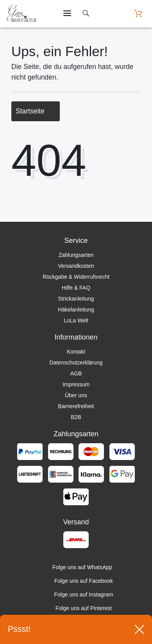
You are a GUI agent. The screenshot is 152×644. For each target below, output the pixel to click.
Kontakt (76, 352)
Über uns (76, 395)
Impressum (76, 384)
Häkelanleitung (76, 310)
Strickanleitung (76, 299)
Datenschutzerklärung (76, 363)
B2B (76, 417)
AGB (76, 373)
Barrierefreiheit (76, 406)
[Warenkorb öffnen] (138, 13)
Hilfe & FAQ (76, 288)
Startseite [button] (36, 111)
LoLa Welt (76, 320)
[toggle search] (86, 13)
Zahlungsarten (76, 255)
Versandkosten (76, 266)
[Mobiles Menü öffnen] (67, 14)
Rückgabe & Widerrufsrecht (76, 277)
